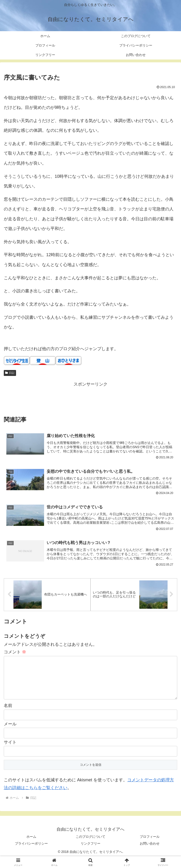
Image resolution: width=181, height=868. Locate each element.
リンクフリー (90, 853)
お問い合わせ (150, 853)
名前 (8, 715)
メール (10, 733)
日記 (10, 373)
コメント (15, 654)
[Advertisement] (90, 399)
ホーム (31, 846)
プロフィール (150, 846)
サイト (10, 751)
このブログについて (90, 846)
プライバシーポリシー (31, 853)
